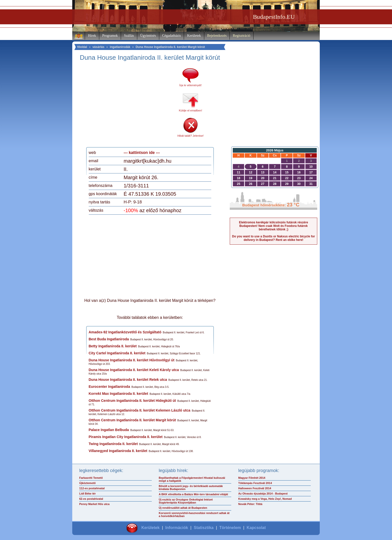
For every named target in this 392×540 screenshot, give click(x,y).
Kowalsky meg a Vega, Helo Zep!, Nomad (265, 499)
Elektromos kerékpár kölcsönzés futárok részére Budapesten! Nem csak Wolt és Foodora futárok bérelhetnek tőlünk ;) (273, 226)
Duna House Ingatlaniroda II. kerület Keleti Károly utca (134, 370)
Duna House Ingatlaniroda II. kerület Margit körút (170, 47)
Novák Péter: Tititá (250, 504)
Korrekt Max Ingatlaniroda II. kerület (118, 394)
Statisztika (204, 528)
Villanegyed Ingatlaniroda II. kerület (118, 451)
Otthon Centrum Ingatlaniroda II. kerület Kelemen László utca (140, 410)
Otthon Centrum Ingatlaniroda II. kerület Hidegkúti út (132, 401)
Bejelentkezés (217, 36)
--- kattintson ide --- (142, 153)
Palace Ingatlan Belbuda (109, 430)
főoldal (82, 47)
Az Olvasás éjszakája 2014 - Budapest (263, 494)
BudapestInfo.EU (274, 17)
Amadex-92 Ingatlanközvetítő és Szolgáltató (125, 332)
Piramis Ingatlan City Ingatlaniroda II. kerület (126, 437)
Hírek (92, 36)
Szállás (129, 36)
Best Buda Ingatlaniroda (109, 339)
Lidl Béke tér (87, 494)
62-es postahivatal (91, 499)
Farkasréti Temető (91, 478)
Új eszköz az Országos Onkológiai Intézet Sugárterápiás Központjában (186, 501)
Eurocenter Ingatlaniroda (109, 387)
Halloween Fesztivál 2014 (255, 488)
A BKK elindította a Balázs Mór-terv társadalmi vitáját (193, 494)
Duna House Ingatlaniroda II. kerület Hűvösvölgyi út (132, 360)
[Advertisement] (130, 106)
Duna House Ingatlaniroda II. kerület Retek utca (128, 380)
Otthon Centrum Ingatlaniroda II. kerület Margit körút (132, 420)
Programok (110, 36)
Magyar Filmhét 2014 (252, 478)
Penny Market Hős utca (94, 504)
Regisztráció (241, 36)
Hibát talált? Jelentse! (190, 136)
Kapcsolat (256, 528)
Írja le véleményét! (190, 85)
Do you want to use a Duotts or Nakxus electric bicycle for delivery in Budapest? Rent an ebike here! (273, 238)
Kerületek (194, 36)
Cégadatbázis (172, 36)
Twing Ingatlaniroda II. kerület (113, 444)
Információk (177, 528)
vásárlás (98, 47)
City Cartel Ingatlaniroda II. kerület (117, 353)
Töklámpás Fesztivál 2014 (255, 483)
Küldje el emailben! (191, 110)
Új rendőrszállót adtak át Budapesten (183, 508)
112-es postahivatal (92, 488)
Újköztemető (87, 483)
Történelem (230, 528)
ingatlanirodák (120, 47)
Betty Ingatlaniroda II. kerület (113, 346)
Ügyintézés (148, 36)
